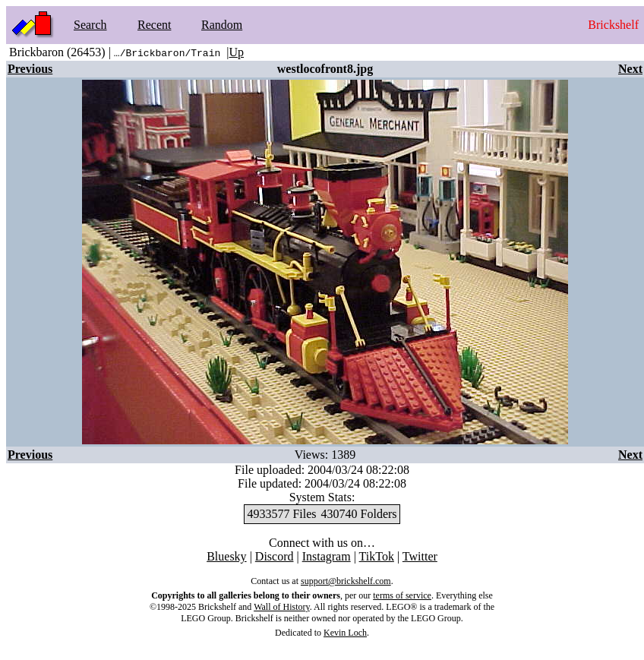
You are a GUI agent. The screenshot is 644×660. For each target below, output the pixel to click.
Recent (154, 25)
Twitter (420, 556)
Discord (275, 556)
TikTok (377, 556)
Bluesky (226, 556)
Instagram (327, 556)
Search (90, 25)
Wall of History (282, 607)
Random (222, 25)
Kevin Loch (345, 633)
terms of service (402, 595)
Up (236, 52)
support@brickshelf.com (346, 581)
